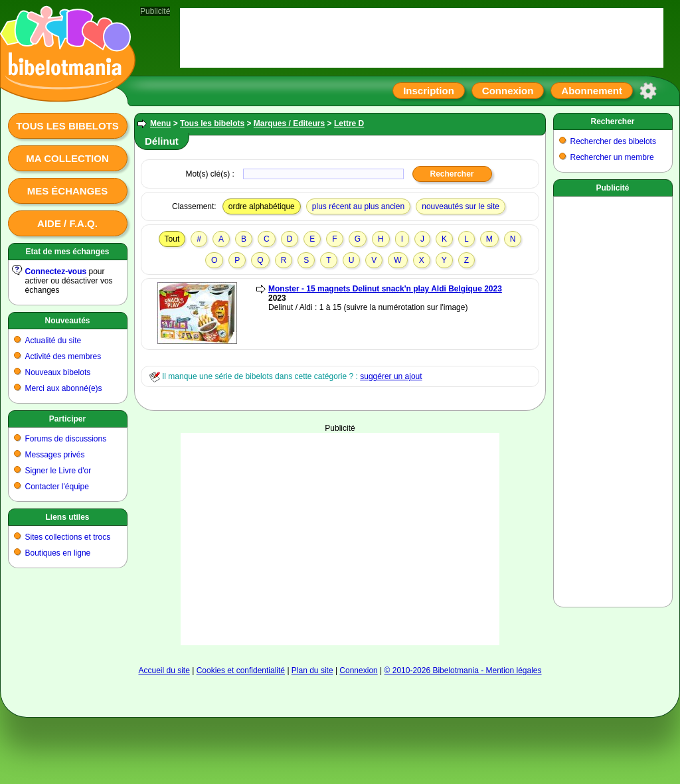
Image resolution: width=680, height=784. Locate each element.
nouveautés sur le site (461, 206)
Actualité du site (53, 341)
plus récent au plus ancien (358, 206)
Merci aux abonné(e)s (64, 388)
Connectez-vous (56, 272)
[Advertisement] (340, 539)
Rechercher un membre (612, 157)
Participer (67, 419)
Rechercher (612, 121)
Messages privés (55, 455)
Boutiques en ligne (58, 553)
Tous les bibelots (67, 126)
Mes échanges (68, 191)
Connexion (508, 91)
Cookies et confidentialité (241, 670)
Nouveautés (67, 321)
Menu (160, 123)
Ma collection (67, 158)
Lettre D (349, 123)
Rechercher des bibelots (613, 141)
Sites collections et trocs (68, 537)
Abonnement (592, 91)
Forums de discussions (66, 439)
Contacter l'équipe (57, 487)
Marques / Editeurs (289, 123)
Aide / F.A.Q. (67, 223)
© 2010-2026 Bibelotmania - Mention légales (463, 670)
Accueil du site (164, 670)
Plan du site (312, 670)
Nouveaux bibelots (58, 372)
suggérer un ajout (391, 376)
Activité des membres (63, 356)
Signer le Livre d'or (58, 471)
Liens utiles (67, 517)
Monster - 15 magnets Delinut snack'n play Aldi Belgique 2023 (385, 289)
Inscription (429, 91)
